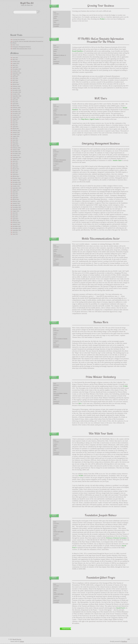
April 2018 (15, 104)
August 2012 (16, 211)
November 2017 (17, 113)
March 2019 (16, 84)
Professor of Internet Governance (116, 538)
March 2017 (16, 129)
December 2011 (17, 226)
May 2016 (15, 142)
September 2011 (17, 230)
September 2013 (17, 188)
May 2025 (15, 60)
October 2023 (16, 61)
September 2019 (17, 73)
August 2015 (16, 159)
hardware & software (59, 55)
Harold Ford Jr (121, 608)
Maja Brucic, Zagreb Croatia (90, 119)
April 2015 (15, 167)
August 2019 (16, 75)
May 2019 (15, 81)
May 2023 (15, 65)
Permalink (56, 26)
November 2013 (17, 184)
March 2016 (16, 146)
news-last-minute (58, 393)
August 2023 (16, 63)
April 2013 (15, 198)
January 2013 (16, 203)
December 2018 (17, 90)
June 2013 (15, 194)
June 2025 (15, 58)
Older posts (66, 629)
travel (55, 339)
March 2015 (16, 169)
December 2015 (17, 152)
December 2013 (17, 182)
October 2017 (16, 115)
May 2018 (15, 102)
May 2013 (15, 196)
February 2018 (17, 107)
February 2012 (17, 223)
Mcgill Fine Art (27, 3)
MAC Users (101, 99)
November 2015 (17, 154)
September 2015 (17, 157)
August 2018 (16, 98)
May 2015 (15, 165)
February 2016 (17, 148)
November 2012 (17, 207)
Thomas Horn (101, 323)
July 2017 (15, 121)
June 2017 (15, 123)
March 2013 (16, 200)
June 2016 (15, 140)
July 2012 (15, 213)
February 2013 (17, 201)
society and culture (59, 532)
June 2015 (15, 163)
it (66, 55)
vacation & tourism (62, 339)
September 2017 (17, 117)
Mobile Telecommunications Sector (101, 239)
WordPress (124, 641)
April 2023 (15, 67)
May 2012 (15, 217)
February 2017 (17, 130)
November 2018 (17, 92)
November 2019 (17, 69)
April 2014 (15, 175)
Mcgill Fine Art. (17, 639)
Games (65, 115)
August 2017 (16, 119)
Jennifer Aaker (117, 160)
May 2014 (15, 173)
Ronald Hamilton (77, 51)
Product (102, 19)
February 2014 (17, 178)
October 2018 (16, 94)
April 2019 (15, 83)
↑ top (128, 639)
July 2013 (15, 192)
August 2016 (16, 136)
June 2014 (15, 171)
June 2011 (15, 234)
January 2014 (16, 180)
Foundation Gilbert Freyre (101, 578)
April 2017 (15, 127)
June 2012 (15, 215)
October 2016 (16, 134)
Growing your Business (101, 6)
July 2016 (15, 138)
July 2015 (15, 161)
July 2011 (15, 232)
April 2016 (15, 144)
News (55, 22)
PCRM (125, 386)
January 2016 (16, 150)
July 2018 (15, 100)
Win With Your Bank (101, 434)
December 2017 (17, 111)
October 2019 (16, 71)
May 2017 (15, 125)
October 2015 (16, 155)
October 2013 (16, 186)
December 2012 (17, 205)
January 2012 (16, 224)
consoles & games (58, 115)
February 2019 (17, 86)
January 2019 (16, 88)
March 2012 (16, 221)
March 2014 (16, 177)
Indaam (22, 641)
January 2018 (16, 109)
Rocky (55, 18)
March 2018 (16, 106)
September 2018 (17, 96)
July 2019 (15, 77)
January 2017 (16, 132)
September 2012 (17, 209)
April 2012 (15, 219)
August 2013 (16, 190)
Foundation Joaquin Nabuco (101, 516)
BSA (80, 403)
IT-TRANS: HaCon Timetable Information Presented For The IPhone (101, 41)
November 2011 (17, 228)
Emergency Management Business (101, 144)
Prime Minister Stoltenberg (101, 377)
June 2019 (15, 79)
